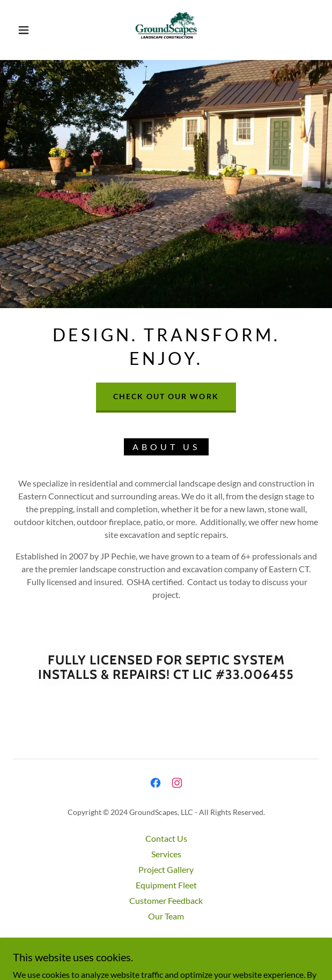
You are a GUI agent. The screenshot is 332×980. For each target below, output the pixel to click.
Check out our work (166, 396)
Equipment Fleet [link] (166, 885)
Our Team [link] (166, 916)
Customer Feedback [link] (166, 900)
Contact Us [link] (166, 838)
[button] (28, 30)
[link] (166, 30)
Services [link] (166, 854)
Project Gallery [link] (166, 869)
